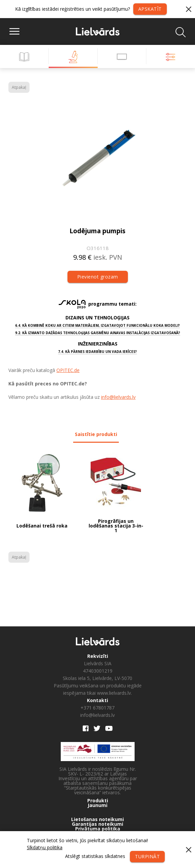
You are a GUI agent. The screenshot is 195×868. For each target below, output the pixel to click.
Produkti (98, 801)
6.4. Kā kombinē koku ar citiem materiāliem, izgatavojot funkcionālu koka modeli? (97, 325)
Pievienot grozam (98, 277)
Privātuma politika (98, 829)
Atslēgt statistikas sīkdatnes (95, 856)
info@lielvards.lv (118, 397)
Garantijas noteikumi (97, 824)
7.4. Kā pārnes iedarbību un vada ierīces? (97, 352)
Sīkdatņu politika (45, 847)
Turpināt (147, 856)
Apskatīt (150, 9)
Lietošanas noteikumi (97, 819)
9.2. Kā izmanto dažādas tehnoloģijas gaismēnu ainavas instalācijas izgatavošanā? (98, 333)
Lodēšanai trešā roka (42, 526)
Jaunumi (97, 805)
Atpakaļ (19, 87)
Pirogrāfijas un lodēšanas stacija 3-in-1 (116, 526)
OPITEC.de (68, 370)
